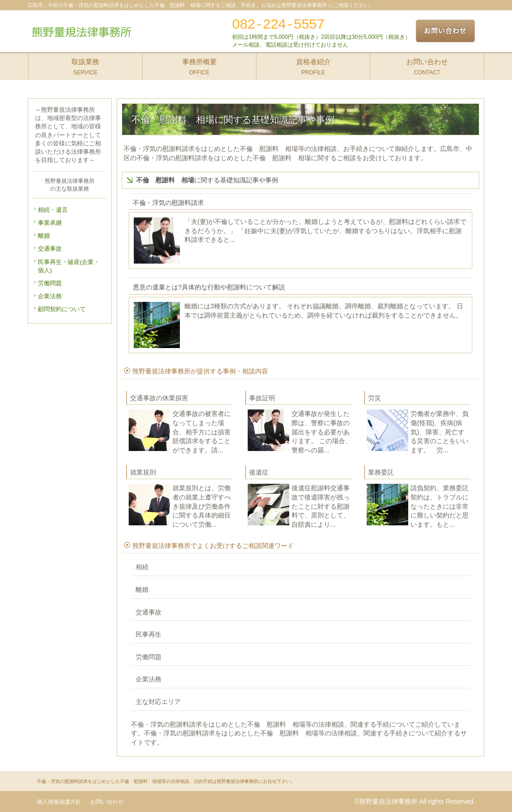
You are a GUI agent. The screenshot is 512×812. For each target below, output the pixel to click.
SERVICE (86, 64)
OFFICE (199, 64)
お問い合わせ (107, 802)
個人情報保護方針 (59, 802)
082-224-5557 (278, 24)
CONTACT (427, 64)
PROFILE (313, 64)
